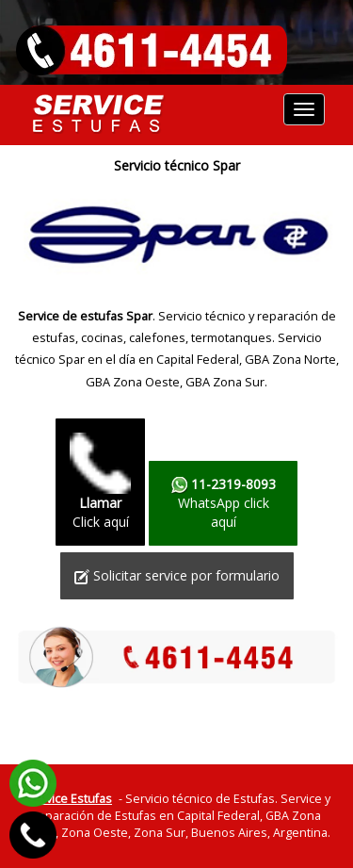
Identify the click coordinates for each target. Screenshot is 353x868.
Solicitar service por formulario (177, 575)
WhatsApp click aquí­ (223, 503)
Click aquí (100, 482)
